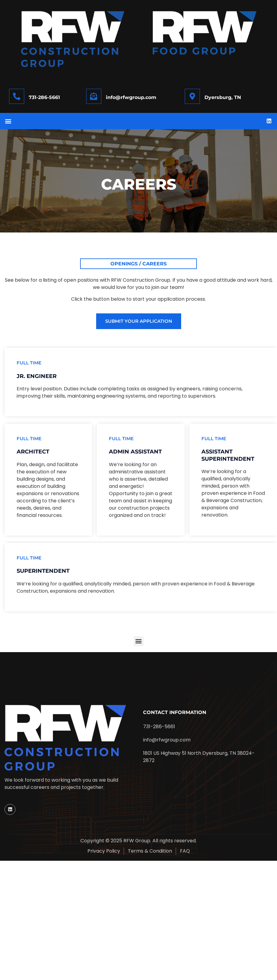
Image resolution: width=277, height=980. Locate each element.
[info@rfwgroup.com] (94, 96)
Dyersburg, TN (223, 97)
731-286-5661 (44, 97)
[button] (8, 122)
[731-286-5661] (17, 96)
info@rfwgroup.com (131, 97)
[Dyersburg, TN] (192, 96)
